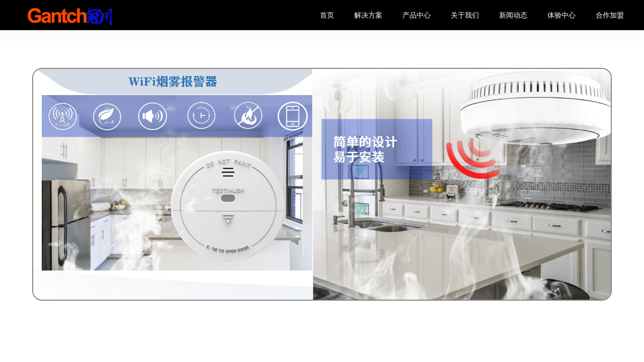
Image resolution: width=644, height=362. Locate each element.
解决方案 (368, 15)
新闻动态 (513, 15)
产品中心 (417, 15)
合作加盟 (610, 15)
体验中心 (561, 15)
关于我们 (465, 15)
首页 (327, 15)
